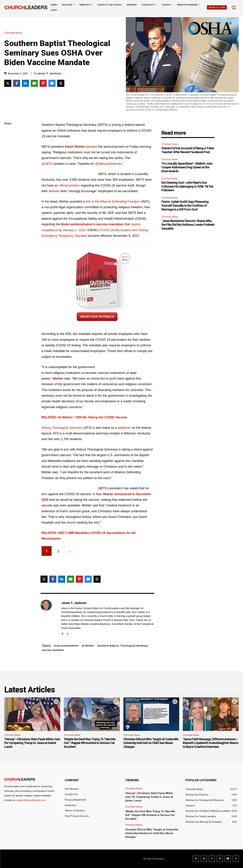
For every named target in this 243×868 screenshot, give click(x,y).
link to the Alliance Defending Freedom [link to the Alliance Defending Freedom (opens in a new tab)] (113, 202)
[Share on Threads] (61, 83)
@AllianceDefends (108, 164)
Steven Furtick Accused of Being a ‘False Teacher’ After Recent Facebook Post (188, 150)
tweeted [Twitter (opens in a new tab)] (92, 147)
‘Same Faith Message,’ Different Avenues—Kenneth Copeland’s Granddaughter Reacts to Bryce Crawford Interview (211, 743)
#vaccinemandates (66, 645)
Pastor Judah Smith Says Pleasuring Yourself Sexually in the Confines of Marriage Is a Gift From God (185, 205)
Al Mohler (88, 645)
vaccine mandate (53, 650)
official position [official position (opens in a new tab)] (69, 185)
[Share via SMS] (52, 83)
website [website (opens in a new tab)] (54, 191)
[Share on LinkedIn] (25, 83)
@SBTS (47, 164)
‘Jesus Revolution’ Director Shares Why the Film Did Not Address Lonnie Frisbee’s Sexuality (188, 225)
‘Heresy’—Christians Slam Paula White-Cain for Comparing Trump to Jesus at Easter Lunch (32, 743)
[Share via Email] (34, 83)
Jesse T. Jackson (49, 73)
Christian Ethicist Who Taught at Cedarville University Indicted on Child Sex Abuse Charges (151, 743)
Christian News (14, 33)
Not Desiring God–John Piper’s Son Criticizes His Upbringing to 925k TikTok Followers (187, 186)
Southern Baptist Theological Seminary (123, 645)
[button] (234, 7)
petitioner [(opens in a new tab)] (125, 428)
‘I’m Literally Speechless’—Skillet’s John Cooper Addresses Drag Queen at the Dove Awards (187, 167)
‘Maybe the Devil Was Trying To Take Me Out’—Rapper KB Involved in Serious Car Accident (90, 743)
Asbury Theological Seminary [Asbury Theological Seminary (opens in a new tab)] (62, 428)
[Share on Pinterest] (43, 83)
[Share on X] (8, 83)
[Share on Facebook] (17, 83)
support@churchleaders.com (31, 800)
